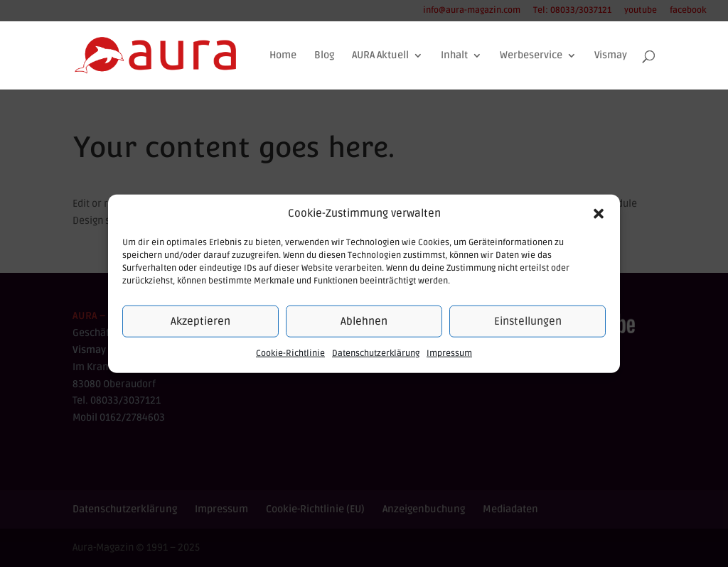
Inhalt (454, 56)
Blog (324, 56)
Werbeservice (531, 56)
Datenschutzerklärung (376, 353)
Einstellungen (528, 321)
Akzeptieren (200, 321)
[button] (599, 214)
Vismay (611, 56)
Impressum (449, 353)
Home (283, 56)
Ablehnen (364, 321)
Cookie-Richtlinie (290, 353)
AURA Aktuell (380, 56)
